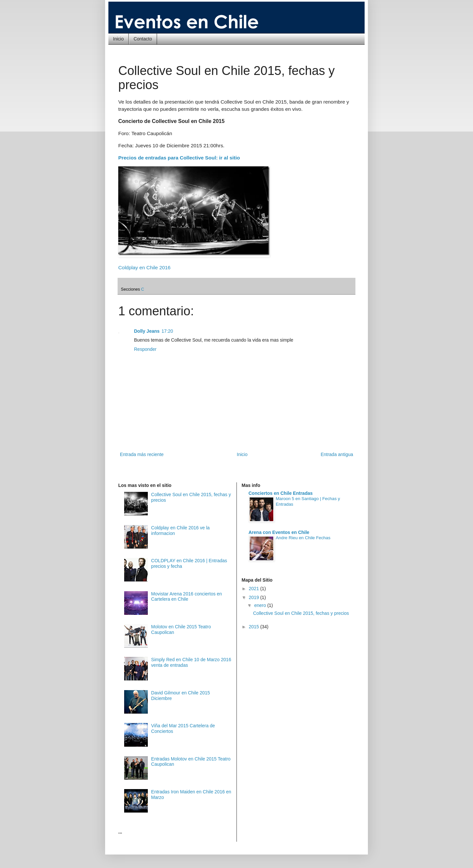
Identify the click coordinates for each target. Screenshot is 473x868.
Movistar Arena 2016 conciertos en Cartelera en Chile (187, 597)
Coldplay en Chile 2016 (144, 267)
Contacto (143, 39)
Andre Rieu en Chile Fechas (303, 538)
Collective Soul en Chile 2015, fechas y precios (301, 613)
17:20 (167, 331)
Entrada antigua (337, 454)
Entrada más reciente (142, 454)
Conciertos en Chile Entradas (281, 493)
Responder (145, 349)
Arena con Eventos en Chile (279, 532)
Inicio (118, 39)
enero (261, 605)
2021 (254, 589)
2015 (254, 627)
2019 (254, 597)
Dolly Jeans (147, 331)
